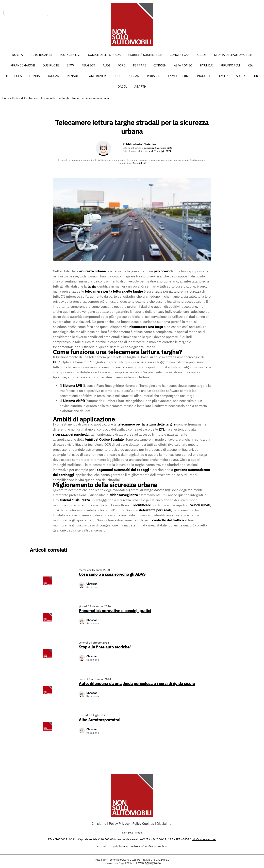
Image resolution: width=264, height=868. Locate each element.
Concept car (180, 55)
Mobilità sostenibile (145, 55)
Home (6, 98)
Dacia (122, 87)
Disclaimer (165, 823)
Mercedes (14, 76)
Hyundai (207, 65)
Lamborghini (179, 76)
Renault (73, 76)
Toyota (223, 76)
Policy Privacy (119, 823)
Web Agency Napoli (150, 863)
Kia (250, 65)
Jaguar (53, 76)
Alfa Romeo (183, 65)
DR (256, 76)
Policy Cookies (143, 823)
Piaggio (203, 76)
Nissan (134, 76)
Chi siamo (99, 823)
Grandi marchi (23, 65)
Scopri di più (140, 163)
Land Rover (97, 76)
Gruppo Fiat (231, 65)
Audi (106, 65)
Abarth (140, 87)
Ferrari (139, 65)
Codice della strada (104, 55)
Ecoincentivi (70, 55)
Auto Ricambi (41, 55)
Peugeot (88, 65)
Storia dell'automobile (233, 55)
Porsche (154, 76)
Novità (17, 55)
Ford (121, 65)
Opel (117, 76)
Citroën (160, 65)
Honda (35, 76)
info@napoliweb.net (156, 846)
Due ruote (51, 65)
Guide (202, 55)
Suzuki (241, 76)
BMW (70, 65)
